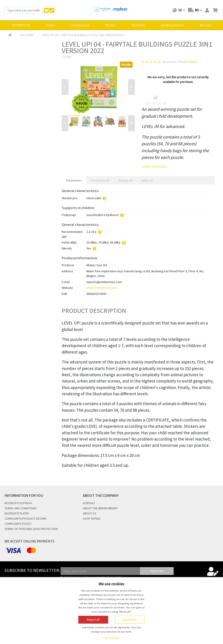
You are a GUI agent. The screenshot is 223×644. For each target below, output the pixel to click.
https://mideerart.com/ (102, 288)
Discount (27, 35)
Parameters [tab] (74, 180)
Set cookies (111, 638)
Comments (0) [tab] (100, 180)
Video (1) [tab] (147, 180)
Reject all (93, 620)
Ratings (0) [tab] (126, 180)
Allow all (130, 620)
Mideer (193, 62)
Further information (155, 166)
